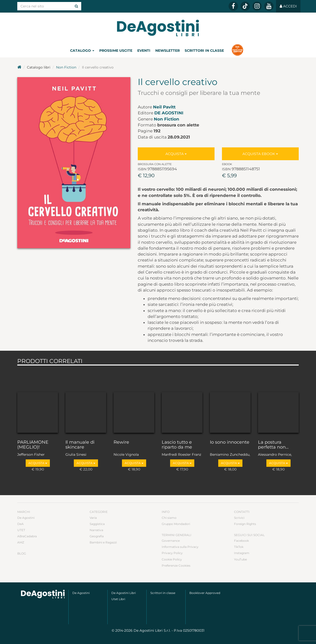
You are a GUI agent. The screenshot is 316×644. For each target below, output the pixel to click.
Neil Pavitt (164, 107)
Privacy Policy (172, 553)
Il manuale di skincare (80, 445)
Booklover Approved (205, 593)
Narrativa (96, 530)
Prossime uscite (116, 51)
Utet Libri (118, 599)
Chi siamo (169, 518)
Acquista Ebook (260, 154)
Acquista (176, 154)
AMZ (21, 542)
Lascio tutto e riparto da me (177, 445)
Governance (171, 541)
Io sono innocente (230, 442)
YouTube (240, 559)
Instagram (242, 553)
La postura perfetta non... (273, 445)
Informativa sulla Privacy (180, 547)
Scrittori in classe (204, 51)
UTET (21, 530)
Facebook (241, 541)
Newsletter (168, 51)
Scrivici (239, 518)
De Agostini (169, 113)
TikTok (239, 547)
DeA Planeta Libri (158, 28)
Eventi (144, 51)
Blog (22, 553)
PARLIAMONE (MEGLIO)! (33, 445)
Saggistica (97, 524)
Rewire (121, 442)
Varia (93, 518)
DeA (20, 524)
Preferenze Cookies (176, 566)
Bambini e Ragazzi (103, 542)
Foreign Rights (245, 524)
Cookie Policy (172, 559)
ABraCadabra (27, 536)
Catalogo (82, 51)
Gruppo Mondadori (176, 524)
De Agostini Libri (124, 593)
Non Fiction (66, 67)
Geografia (97, 536)
